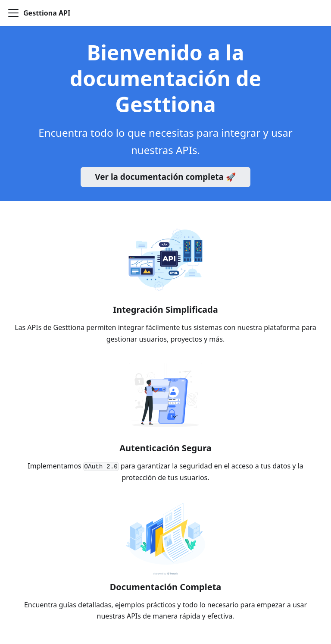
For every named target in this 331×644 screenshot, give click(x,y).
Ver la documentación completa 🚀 (165, 177)
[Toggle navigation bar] (13, 13)
